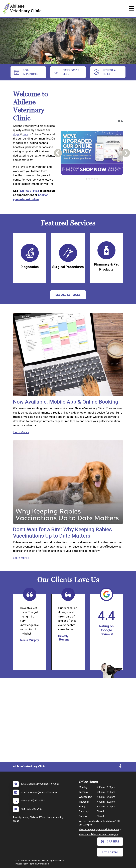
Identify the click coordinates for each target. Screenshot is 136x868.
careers (110, 842)
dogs (16, 134)
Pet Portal (110, 852)
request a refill (105, 72)
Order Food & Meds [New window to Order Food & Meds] (67, 72)
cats (25, 134)
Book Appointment (27, 72)
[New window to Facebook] (120, 767)
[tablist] (92, 179)
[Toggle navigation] (131, 8)
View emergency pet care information (99, 829)
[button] (119, 121)
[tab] (87, 179)
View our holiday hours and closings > (98, 834)
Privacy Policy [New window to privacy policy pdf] (22, 864)
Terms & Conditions (39, 864)
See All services (68, 295)
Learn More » (21, 432)
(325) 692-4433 (29, 191)
